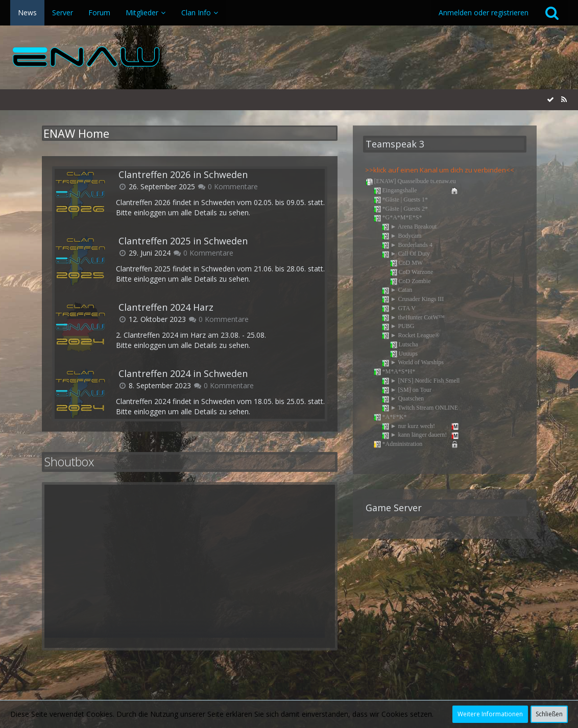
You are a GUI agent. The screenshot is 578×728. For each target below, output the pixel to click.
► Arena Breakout (409, 227)
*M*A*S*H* (394, 372)
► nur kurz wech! (421, 426)
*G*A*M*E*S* (398, 218)
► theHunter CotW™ (413, 318)
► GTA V (399, 309)
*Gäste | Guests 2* (401, 209)
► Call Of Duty (406, 254)
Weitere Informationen (490, 714)
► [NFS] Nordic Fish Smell (421, 381)
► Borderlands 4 (407, 245)
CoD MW (406, 263)
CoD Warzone (412, 272)
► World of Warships (413, 363)
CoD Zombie (410, 282)
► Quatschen (403, 399)
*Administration (417, 444)
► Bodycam (402, 236)
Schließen (549, 714)
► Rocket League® (411, 336)
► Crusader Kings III (413, 299)
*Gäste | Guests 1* (401, 200)
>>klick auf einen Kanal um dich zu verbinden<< (440, 170)
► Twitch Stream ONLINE (420, 408)
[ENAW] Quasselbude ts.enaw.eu (411, 182)
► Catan (397, 290)
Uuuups (404, 354)
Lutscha (404, 345)
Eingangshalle (417, 191)
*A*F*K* (390, 417)
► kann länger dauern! (421, 435)
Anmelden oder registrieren (484, 12)
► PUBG (398, 327)
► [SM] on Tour (406, 390)
